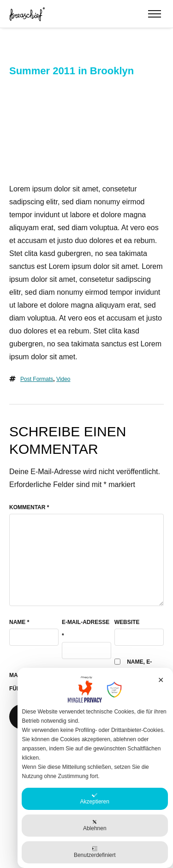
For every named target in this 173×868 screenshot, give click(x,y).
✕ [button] (161, 680)
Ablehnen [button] (95, 825)
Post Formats (37, 379)
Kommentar (29, 507)
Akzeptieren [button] (95, 799)
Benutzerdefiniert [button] (95, 852)
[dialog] (95, 768)
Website (127, 622)
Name (19, 622)
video (63, 379)
